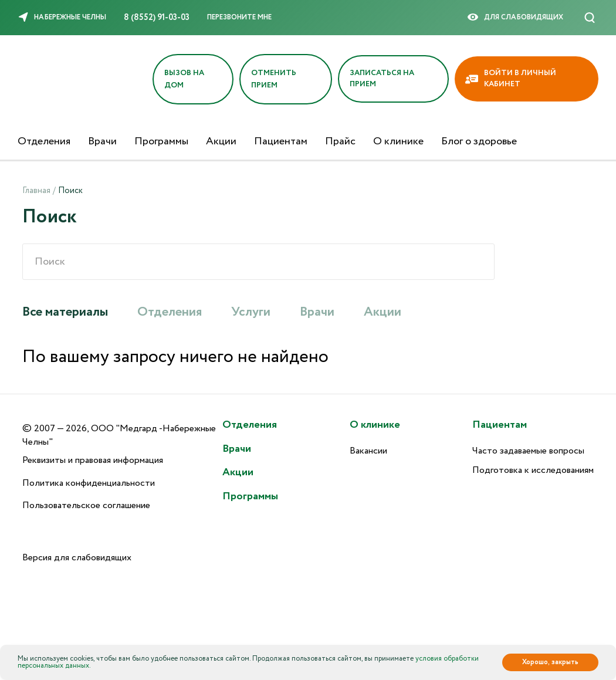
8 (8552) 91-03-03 (157, 18)
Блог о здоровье (479, 141)
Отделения (44, 141)
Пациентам (281, 141)
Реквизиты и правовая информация (93, 460)
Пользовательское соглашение (86, 505)
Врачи (102, 141)
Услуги (251, 312)
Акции (221, 141)
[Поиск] (590, 18)
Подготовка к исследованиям (533, 470)
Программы (161, 141)
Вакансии (368, 451)
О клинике (398, 141)
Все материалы (65, 312)
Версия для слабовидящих (77, 558)
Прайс (340, 141)
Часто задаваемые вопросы (528, 451)
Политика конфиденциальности (89, 483)
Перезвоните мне (239, 17)
